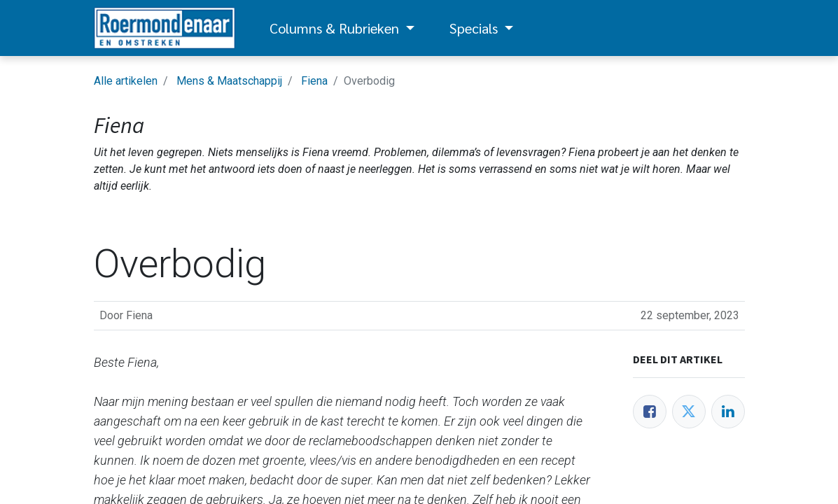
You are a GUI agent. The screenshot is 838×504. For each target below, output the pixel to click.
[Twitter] (689, 412)
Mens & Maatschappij (229, 81)
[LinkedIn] (728, 412)
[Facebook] (650, 412)
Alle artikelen (126, 81)
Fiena (314, 81)
